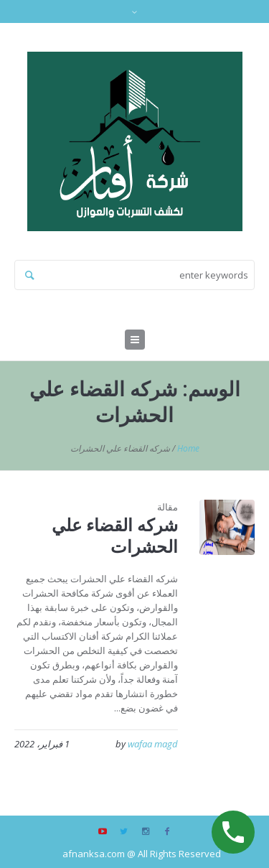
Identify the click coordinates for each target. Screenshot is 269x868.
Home (188, 448)
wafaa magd (153, 744)
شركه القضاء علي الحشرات (115, 535)
